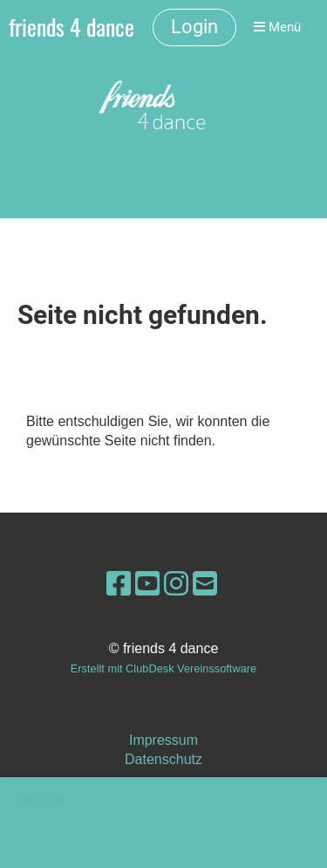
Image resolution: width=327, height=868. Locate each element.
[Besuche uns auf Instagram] (176, 584)
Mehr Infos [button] (53, 801)
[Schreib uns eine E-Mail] (205, 584)
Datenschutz (163, 759)
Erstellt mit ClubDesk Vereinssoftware (163, 668)
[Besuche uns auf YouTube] (147, 584)
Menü (277, 27)
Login (194, 27)
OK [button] (44, 840)
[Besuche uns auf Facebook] (119, 584)
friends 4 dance (72, 28)
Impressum (163, 740)
